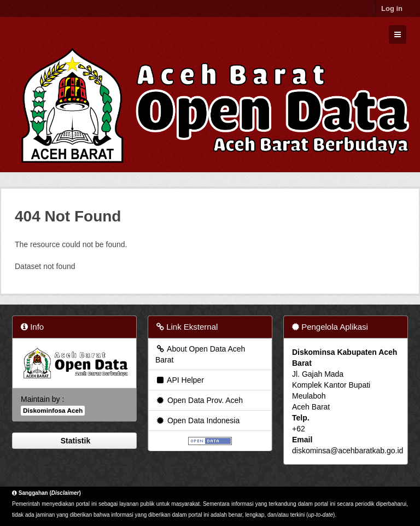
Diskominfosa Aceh (53, 411)
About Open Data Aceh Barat (200, 354)
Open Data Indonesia (197, 420)
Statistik (74, 441)
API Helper (180, 380)
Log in (392, 8)
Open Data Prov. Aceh (199, 400)
